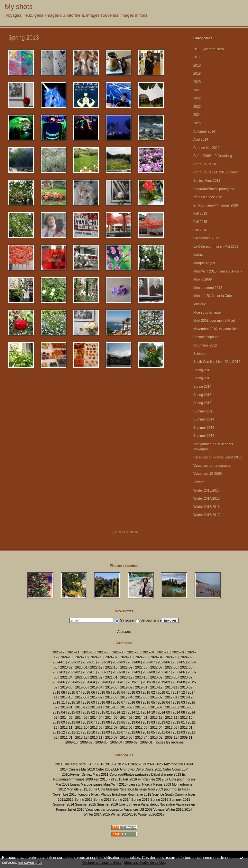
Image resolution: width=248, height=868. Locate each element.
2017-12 (179, 693)
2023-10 (104, 662)
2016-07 (119, 702)
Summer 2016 (204, 436)
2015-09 (126, 707)
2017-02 (156, 697)
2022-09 (126, 667)
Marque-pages (204, 263)
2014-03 (111, 718)
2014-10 (149, 712)
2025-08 (103, 652)
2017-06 (111, 697)
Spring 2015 (202, 395)
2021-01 (111, 677)
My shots (19, 7)
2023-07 (149, 662)
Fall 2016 (200, 230)
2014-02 (126, 718)
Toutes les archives (170, 742)
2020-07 (186, 677)
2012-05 (141, 728)
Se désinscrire (149, 620)
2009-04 (116, 742)
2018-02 (149, 693)
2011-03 (179, 732)
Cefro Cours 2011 (207, 164)
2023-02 (66, 667)
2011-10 (89, 732)
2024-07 (111, 657)
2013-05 (119, 722)
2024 (197, 115)
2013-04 (134, 722)
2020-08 (171, 677)
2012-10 (81, 728)
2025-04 (148, 652)
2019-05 (81, 687)
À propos (124, 632)
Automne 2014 (204, 131)
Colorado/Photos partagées (214, 189)
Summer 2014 (204, 419)
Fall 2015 (200, 222)
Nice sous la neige (207, 313)
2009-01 (146, 742)
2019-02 (126, 687)
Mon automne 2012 (208, 288)
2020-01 (119, 682)
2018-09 (186, 687)
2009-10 (71, 742)
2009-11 (186, 738)
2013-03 (149, 722)
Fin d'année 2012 (206, 238)
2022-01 (89, 672)
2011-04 (164, 732)
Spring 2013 (202, 378)
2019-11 (134, 682)
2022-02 (74, 672)
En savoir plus (30, 863)
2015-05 (186, 707)
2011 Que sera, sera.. (210, 49)
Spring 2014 (202, 387)
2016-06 (134, 702)
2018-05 (104, 693)
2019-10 (149, 682)
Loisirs (198, 255)
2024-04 (156, 657)
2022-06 (171, 667)
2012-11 (66, 728)
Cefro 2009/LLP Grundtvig (213, 156)
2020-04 (89, 682)
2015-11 (96, 707)
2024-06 (126, 657)
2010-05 (126, 738)
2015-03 (74, 712)
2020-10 (141, 677)
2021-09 (134, 672)
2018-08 (59, 693)
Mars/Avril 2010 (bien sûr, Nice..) (218, 271)
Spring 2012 (202, 370)
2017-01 (171, 697)
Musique (200, 304)
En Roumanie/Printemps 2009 (216, 205)
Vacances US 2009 (207, 474)
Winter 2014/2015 (207, 499)
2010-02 (156, 738)
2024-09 (81, 657)
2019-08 (179, 682)
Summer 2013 (204, 411)
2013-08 (74, 722)
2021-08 (149, 672)
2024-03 (171, 657)
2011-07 (119, 732)
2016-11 (59, 702)
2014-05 (81, 718)
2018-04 (119, 693)
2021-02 (96, 677)
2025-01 (178, 652)
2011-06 (134, 732)
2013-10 (186, 718)
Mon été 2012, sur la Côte (213, 296)
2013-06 (104, 722)
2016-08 (104, 702)
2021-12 (104, 672)
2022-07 (156, 667)
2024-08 (96, 657)
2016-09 (89, 702)
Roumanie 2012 (205, 345)
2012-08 (96, 728)
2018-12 (156, 687)
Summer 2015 (204, 428)
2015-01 (104, 712)
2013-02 (164, 722)
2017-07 (96, 697)
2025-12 (58, 652)
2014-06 (66, 718)
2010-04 (141, 738)
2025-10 (88, 652)
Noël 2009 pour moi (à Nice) (214, 321)
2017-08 (81, 697)
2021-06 (179, 672)
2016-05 (149, 702)
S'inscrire (124, 620)
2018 (197, 65)
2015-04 (59, 712)
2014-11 (134, 712)
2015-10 (111, 707)
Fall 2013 (200, 213)
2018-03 (134, 693)
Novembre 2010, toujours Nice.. (217, 329)
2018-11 (171, 687)
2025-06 (118, 652)
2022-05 (186, 667)
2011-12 (59, 732)
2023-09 (119, 662)
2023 (197, 107)
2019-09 (164, 682)
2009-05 (101, 742)
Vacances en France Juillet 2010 (217, 457)
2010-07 (111, 738)
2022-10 (111, 667)
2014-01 (141, 718)
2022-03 (59, 672)
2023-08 (134, 662)
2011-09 (104, 732)
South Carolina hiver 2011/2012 (217, 362)
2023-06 (164, 662)
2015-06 (171, 707)
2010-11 (96, 738)
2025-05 (133, 652)
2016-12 (186, 697)
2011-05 (149, 732)
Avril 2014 (201, 139)
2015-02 (89, 712)
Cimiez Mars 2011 (207, 181)
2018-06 (89, 693)
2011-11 (74, 732)
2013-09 (59, 722)
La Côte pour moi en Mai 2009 (216, 247)
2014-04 (96, 718)
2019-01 (141, 687)
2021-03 (81, 677)
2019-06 (66, 687)
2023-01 (81, 667)
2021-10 (119, 672)
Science (199, 354)
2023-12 (74, 662)
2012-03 (171, 728)
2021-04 (66, 677)
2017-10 (66, 697)
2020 (197, 82)
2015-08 (141, 707)
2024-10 (66, 657)
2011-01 (66, 738)
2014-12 (119, 712)
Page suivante (128, 532)
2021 (197, 90)
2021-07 (164, 672)
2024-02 (186, 657)
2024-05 (141, 657)
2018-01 (164, 693)
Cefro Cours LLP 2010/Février (216, 172)
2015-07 (156, 707)
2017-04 (126, 697)
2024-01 (59, 662)
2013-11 (171, 718)
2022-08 (141, 667)
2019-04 (96, 687)
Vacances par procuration (212, 466)
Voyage (199, 482)
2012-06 (126, 728)
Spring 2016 (202, 403)
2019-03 (111, 687)
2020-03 (104, 682)
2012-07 (111, 728)
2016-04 (164, 702)
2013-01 (179, 722)
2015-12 (81, 707)
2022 (197, 98)
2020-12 (126, 677)
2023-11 (89, 662)
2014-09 (164, 712)
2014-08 (179, 712)
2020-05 (74, 682)
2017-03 (141, 697)
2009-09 (87, 742)
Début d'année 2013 (208, 197)
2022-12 (96, 667)
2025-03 (163, 652)
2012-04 (156, 728)
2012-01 (186, 728)
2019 (197, 74)
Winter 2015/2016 (207, 507)
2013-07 (89, 722)
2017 (197, 57)
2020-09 (156, 677)
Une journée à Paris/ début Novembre (147, 804)
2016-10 (74, 702)
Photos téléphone (206, 337)
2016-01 (66, 707)
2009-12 (171, 738)
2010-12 (81, 738)
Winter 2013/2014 (207, 490)
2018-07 (74, 693)
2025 (197, 123)
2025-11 (73, 652)
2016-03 (179, 702)
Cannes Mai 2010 (206, 148)
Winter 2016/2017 (207, 515)
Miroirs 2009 (202, 279)
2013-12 (156, 718)
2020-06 (59, 682)
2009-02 (131, 742)
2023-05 (179, 662)
